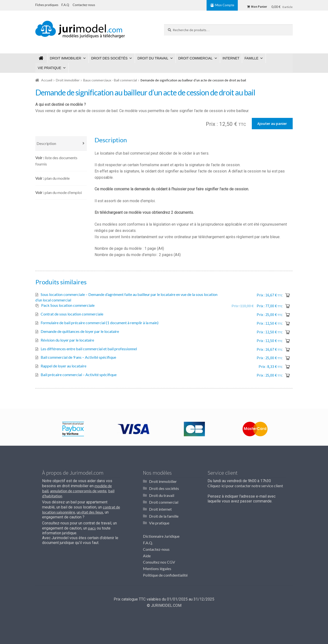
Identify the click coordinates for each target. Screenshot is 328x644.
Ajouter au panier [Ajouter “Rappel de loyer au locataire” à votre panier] (288, 368)
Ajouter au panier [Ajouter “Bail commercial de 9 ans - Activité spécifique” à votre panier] (288, 359)
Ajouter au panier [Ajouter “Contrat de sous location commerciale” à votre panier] (288, 316)
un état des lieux (90, 513)
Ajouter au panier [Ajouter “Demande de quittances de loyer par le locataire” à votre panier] (288, 333)
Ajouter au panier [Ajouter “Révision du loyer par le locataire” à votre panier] (288, 342)
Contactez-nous (156, 548)
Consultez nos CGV (159, 561)
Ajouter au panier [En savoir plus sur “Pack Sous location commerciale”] (288, 307)
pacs (92, 529)
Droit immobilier (66, 58)
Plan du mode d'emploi (63, 193)
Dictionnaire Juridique (161, 535)
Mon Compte (225, 5)
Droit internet (160, 509)
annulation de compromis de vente (78, 492)
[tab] (61, 145)
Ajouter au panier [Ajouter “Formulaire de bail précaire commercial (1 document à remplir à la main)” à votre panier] (288, 324)
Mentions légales (157, 568)
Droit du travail (153, 58)
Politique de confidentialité (165, 574)
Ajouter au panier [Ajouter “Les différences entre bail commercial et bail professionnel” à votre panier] (288, 351)
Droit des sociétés (109, 58)
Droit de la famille (164, 516)
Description (46, 144)
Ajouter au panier (272, 123)
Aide (147, 555)
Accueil (47, 80)
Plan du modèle (57, 179)
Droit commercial (195, 58)
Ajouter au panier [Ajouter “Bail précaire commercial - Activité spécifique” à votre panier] (288, 376)
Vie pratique (49, 68)
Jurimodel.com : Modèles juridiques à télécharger (41, 58)
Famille (252, 58)
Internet (231, 58)
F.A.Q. (148, 542)
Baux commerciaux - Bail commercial (110, 80)
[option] (73, 430)
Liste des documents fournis (56, 162)
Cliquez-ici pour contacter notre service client (245, 487)
